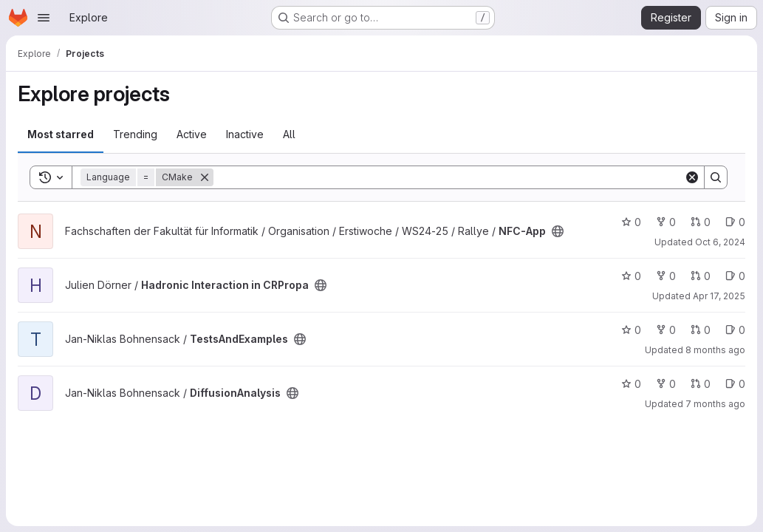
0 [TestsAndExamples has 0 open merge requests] (701, 330)
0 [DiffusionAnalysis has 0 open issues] (735, 384)
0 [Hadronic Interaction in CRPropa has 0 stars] (631, 276)
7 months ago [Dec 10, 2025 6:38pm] (715, 404)
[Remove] (205, 177)
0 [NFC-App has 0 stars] (631, 222)
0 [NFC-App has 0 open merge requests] (701, 222)
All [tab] (289, 134)
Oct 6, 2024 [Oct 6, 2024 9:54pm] (720, 242)
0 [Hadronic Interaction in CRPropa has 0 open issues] (735, 276)
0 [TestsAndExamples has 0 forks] (666, 330)
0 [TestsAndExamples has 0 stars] (631, 330)
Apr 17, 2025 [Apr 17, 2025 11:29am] (719, 296)
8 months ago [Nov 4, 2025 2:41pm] (715, 350)
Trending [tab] (135, 134)
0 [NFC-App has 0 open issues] (735, 222)
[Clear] (692, 177)
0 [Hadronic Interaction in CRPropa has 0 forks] (666, 276)
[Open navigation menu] (44, 18)
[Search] (449, 177)
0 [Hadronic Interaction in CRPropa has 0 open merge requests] (701, 276)
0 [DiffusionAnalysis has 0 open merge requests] (701, 384)
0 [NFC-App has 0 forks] (666, 222)
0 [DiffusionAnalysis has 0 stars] (631, 384)
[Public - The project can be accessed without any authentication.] (558, 231)
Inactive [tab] (245, 134)
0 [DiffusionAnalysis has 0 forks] (666, 384)
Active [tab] (192, 134)
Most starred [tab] (61, 134)
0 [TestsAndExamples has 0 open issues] (735, 330)
